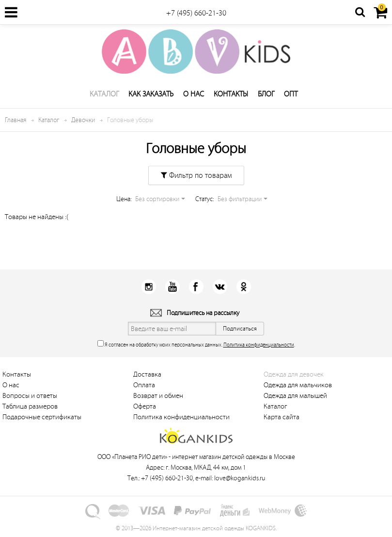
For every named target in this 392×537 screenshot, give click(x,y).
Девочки (83, 120)
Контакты (231, 94)
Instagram (149, 287)
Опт (291, 94)
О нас (194, 94)
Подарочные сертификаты (42, 417)
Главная (16, 120)
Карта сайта (282, 417)
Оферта (145, 406)
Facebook (196, 287)
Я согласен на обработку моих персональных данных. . (196, 344)
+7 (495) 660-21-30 (196, 13)
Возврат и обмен (158, 396)
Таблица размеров (30, 406)
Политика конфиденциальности (259, 345)
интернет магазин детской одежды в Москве (234, 457)
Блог (266, 94)
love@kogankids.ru (240, 478)
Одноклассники (243, 287)
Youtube (172, 287)
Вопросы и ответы (30, 396)
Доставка (147, 374)
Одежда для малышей (295, 396)
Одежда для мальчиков (298, 385)
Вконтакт (220, 287)
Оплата (144, 385)
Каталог (104, 94)
